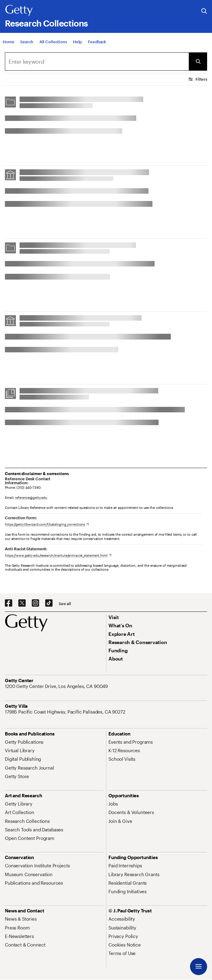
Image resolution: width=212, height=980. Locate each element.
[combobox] (97, 62)
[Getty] (19, 11)
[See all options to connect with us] (65, 604)
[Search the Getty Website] (204, 11)
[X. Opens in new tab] (22, 603)
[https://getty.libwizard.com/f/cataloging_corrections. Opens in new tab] (47, 524)
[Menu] (199, 967)
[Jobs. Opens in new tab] (113, 804)
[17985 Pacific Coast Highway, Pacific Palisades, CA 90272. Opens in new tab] (66, 712)
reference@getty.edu (31, 497)
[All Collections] (53, 43)
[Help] (77, 43)
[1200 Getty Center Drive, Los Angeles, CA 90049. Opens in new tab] (57, 686)
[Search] (27, 43)
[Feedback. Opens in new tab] (97, 43)
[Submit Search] (198, 62)
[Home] (8, 43)
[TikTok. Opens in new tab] (49, 603)
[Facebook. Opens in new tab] (9, 603)
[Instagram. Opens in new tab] (35, 603)
